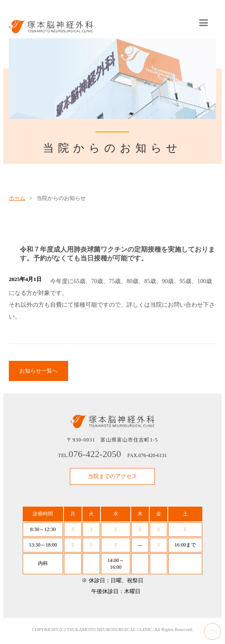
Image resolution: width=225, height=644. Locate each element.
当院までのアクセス (112, 476)
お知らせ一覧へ (38, 371)
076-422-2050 (95, 454)
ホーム (17, 198)
